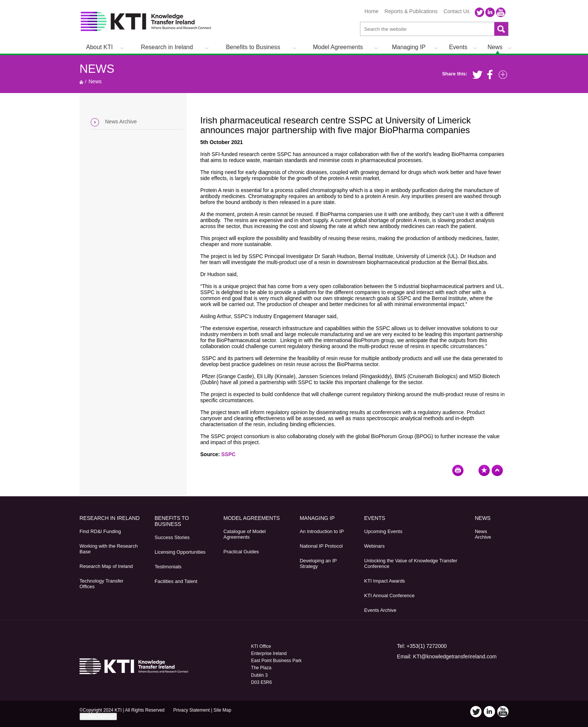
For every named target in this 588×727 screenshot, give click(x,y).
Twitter (480, 12)
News (495, 47)
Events (458, 47)
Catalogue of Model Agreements (245, 534)
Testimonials (168, 567)
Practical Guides (241, 552)
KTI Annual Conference (389, 596)
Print (458, 470)
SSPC (228, 454)
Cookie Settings (98, 716)
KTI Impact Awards (385, 581)
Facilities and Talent (176, 581)
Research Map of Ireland (106, 566)
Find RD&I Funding (100, 531)
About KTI (100, 47)
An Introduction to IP (322, 531)
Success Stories (172, 537)
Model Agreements (338, 47)
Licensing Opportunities (180, 552)
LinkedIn (490, 12)
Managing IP (409, 47)
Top (497, 470)
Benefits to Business (253, 47)
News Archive (121, 122)
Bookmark (484, 470)
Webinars (374, 546)
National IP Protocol (321, 546)
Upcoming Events (383, 531)
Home (371, 11)
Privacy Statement (191, 710)
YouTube (501, 12)
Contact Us (457, 11)
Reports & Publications (411, 11)
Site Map (222, 710)
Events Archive (380, 610)
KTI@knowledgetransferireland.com (455, 656)
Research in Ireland (167, 47)
